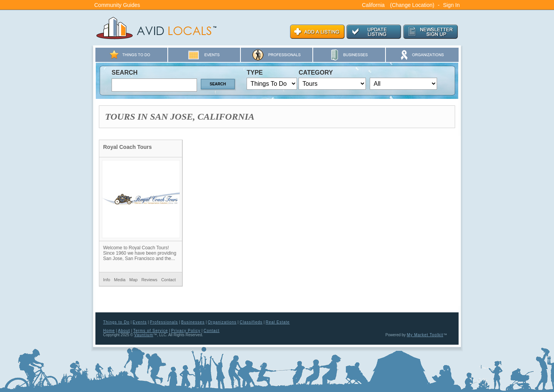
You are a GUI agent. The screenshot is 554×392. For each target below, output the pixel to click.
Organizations (222, 322)
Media (120, 280)
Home (109, 331)
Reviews (149, 280)
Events (140, 322)
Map (133, 280)
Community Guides (117, 5)
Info (107, 280)
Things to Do (116, 322)
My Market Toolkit (425, 335)
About (124, 331)
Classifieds (251, 322)
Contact (169, 280)
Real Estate (278, 322)
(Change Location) (412, 5)
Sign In (451, 5)
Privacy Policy (186, 331)
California (373, 5)
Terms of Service (150, 331)
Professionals (164, 322)
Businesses (193, 322)
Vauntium (144, 335)
